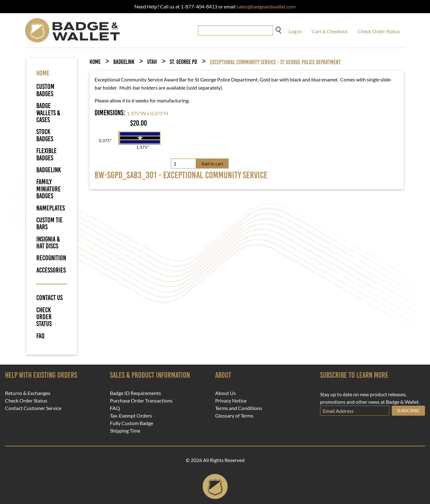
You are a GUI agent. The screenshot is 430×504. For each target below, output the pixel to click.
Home (95, 62)
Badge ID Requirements (135, 393)
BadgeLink (49, 170)
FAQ (40, 336)
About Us (225, 393)
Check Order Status (379, 31)
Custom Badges (45, 90)
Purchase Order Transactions (141, 401)
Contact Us (49, 298)
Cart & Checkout (330, 31)
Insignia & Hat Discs (48, 243)
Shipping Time (125, 431)
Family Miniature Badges (49, 189)
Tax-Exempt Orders (131, 416)
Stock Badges (45, 135)
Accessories (51, 270)
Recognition (51, 258)
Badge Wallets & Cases (48, 113)
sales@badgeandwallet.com (266, 6)
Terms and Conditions (239, 408)
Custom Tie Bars (49, 223)
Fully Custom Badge (132, 423)
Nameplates (51, 208)
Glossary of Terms (234, 416)
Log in (295, 31)
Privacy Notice (231, 401)
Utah (152, 62)
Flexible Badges (47, 154)
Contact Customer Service (33, 408)
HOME (43, 73)
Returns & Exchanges (28, 393)
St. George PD (183, 62)
